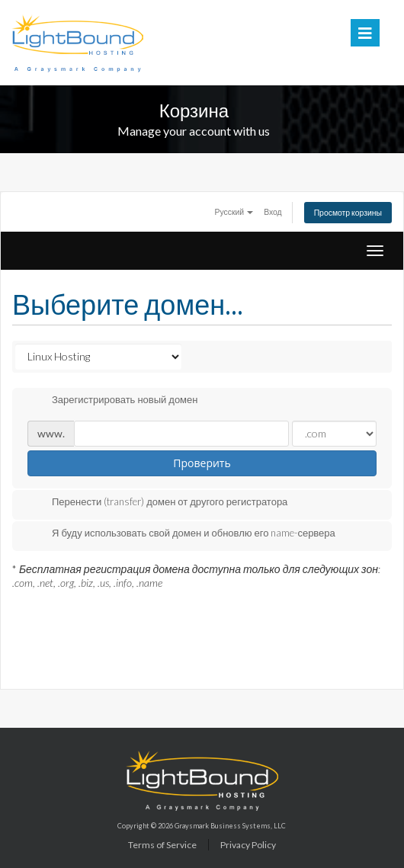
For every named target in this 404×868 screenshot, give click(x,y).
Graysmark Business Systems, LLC (230, 826)
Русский (234, 212)
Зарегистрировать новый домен (112, 401)
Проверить (202, 463)
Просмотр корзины (348, 213)
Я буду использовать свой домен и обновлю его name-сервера (181, 534)
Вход (273, 212)
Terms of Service (162, 845)
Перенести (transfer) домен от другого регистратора (157, 503)
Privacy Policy (248, 845)
